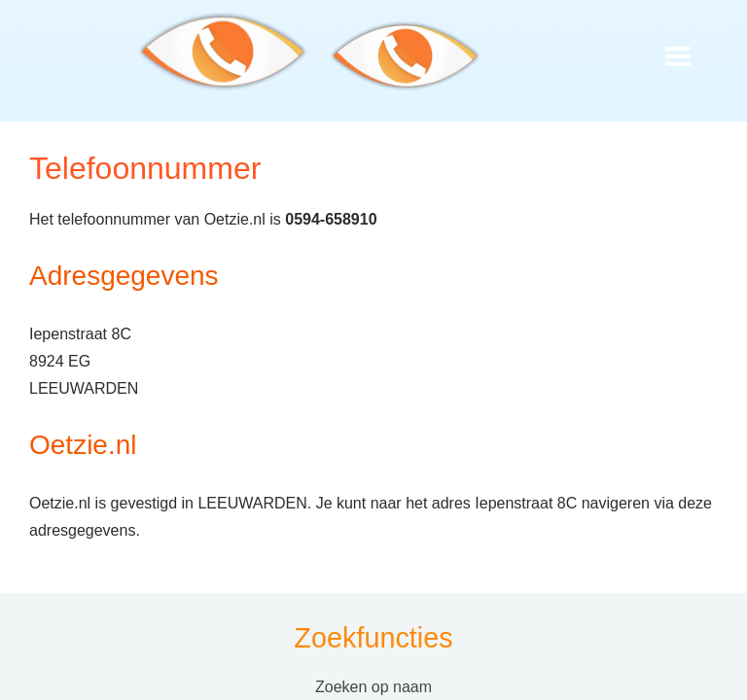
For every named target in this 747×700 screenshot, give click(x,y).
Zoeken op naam (373, 687)
